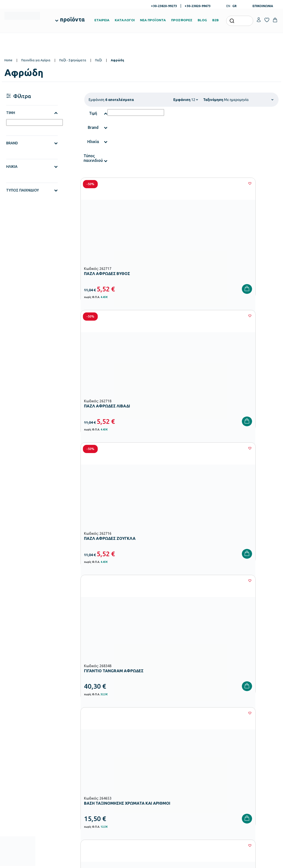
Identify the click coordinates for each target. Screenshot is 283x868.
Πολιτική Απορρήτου (260, 674)
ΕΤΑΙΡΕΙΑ (102, 20)
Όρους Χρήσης (217, 674)
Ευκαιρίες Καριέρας (157, 771)
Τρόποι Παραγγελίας (204, 743)
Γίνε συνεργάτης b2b (158, 779)
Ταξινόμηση (213, 100)
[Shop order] (249, 100)
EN (228, 6)
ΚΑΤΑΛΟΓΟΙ (125, 20)
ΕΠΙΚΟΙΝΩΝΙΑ (263, 6)
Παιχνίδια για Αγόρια (36, 60)
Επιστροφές (199, 764)
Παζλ (98, 60)
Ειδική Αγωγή (106, 812)
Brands (149, 764)
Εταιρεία (150, 743)
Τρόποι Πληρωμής (203, 750)
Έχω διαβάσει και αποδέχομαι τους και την (210, 674)
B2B (215, 20)
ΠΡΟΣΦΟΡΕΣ (182, 20)
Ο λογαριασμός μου (250, 743)
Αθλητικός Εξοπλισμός (112, 805)
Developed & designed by (142, 862)
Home (8, 60)
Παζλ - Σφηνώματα (73, 60)
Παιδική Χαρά (107, 798)
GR (234, 6)
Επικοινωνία (245, 757)
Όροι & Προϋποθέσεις (205, 771)
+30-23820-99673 (198, 6)
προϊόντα (72, 19)
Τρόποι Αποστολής (203, 757)
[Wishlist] (138, 183)
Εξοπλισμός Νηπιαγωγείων (115, 763)
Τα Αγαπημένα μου (250, 750)
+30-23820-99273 (164, 6)
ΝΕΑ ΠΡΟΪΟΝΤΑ (153, 20)
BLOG (202, 20)
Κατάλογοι (151, 757)
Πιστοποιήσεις (153, 750)
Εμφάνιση (182, 100)
